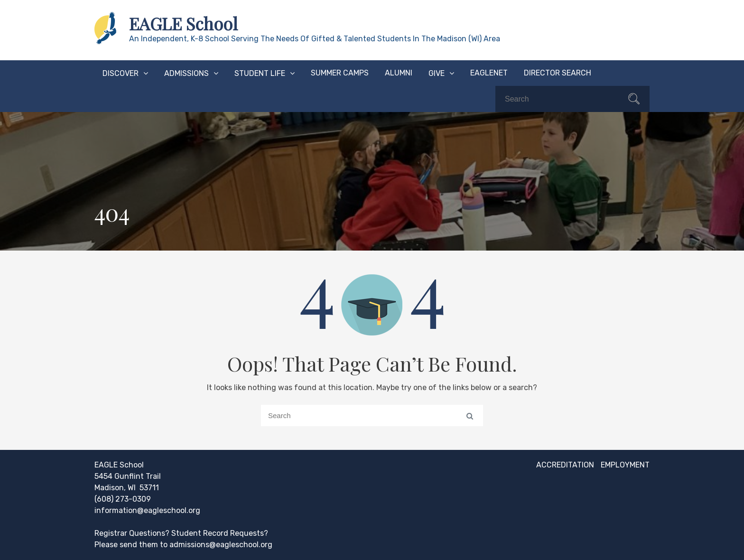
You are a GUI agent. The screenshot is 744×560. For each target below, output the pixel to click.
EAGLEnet (489, 73)
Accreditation (565, 465)
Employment (625, 465)
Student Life (260, 73)
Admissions (186, 73)
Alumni (399, 73)
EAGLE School (183, 23)
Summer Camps (340, 73)
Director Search (558, 73)
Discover (121, 73)
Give (437, 73)
